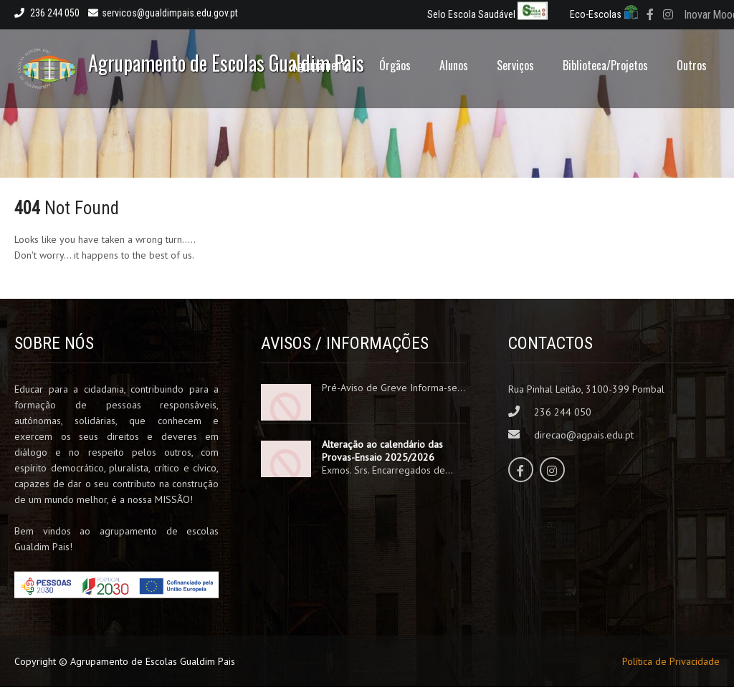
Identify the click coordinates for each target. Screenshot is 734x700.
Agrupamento (321, 65)
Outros (692, 65)
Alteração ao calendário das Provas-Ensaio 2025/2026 (382, 451)
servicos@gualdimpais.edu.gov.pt (163, 13)
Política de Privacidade (671, 661)
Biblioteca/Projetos (605, 65)
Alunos (454, 65)
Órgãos (395, 65)
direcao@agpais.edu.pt (584, 435)
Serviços (515, 65)
